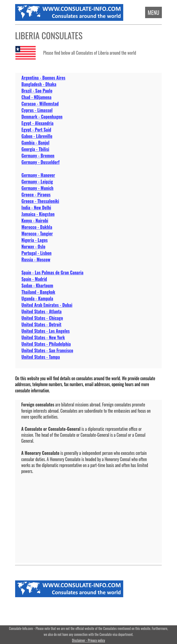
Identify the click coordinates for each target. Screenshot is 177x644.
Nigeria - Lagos (34, 240)
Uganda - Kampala (37, 298)
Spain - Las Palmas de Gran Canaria (52, 272)
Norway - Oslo (33, 247)
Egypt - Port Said (36, 130)
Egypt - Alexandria (37, 123)
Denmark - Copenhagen (42, 117)
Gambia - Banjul (35, 143)
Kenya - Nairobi (35, 221)
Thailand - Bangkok (38, 292)
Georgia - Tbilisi (35, 149)
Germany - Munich (37, 188)
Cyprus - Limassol (37, 110)
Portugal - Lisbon (36, 253)
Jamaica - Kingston (38, 214)
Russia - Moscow (36, 259)
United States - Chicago (42, 318)
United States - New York (43, 337)
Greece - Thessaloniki (40, 201)
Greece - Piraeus (36, 195)
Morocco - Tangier (37, 234)
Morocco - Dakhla (37, 227)
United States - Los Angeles (45, 331)
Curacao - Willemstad (40, 104)
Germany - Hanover (38, 175)
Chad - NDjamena (36, 97)
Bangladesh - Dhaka (39, 84)
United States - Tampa (41, 357)
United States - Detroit (41, 324)
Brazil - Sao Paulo (37, 91)
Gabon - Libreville (37, 136)
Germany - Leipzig (37, 182)
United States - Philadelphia (46, 344)
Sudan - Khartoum (37, 285)
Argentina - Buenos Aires (43, 78)
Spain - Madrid (34, 279)
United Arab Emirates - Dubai (47, 305)
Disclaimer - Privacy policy (88, 640)
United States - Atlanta (41, 311)
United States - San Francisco (47, 350)
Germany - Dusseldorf (40, 162)
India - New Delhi (36, 208)
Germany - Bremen (38, 156)
